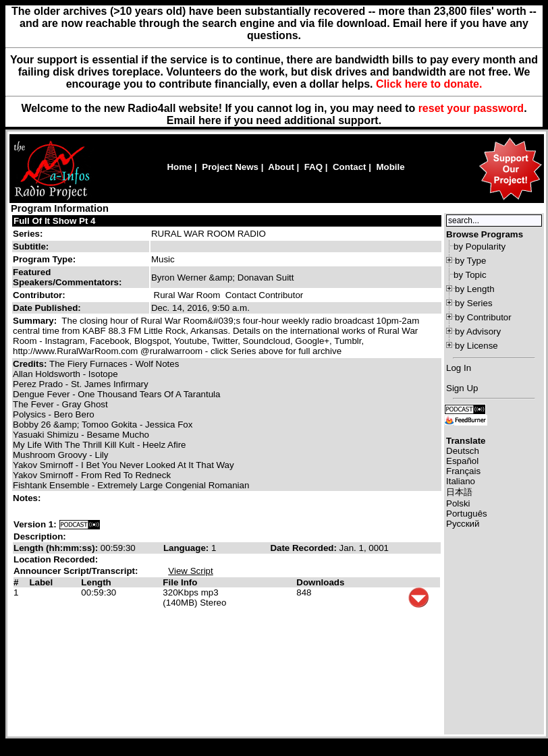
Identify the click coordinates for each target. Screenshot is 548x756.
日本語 (459, 492)
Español (462, 461)
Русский (463, 524)
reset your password (471, 108)
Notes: (28, 498)
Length (96, 582)
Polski (458, 503)
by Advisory (478, 331)
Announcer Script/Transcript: (76, 571)
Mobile (390, 167)
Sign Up (462, 388)
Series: (28, 234)
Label (41, 582)
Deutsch (463, 451)
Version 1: (35, 524)
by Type (470, 261)
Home (179, 167)
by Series (474, 303)
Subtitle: (31, 246)
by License (476, 346)
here (210, 120)
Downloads (320, 582)
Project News (230, 167)
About (281, 167)
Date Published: (47, 308)
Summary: (36, 321)
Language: (187, 548)
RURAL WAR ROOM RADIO (209, 234)
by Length (475, 289)
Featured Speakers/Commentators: (67, 277)
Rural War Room (187, 295)
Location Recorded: (56, 559)
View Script (190, 571)
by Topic (470, 275)
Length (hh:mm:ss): (57, 548)
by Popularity (479, 246)
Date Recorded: (304, 548)
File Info (180, 582)
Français (463, 471)
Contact (350, 167)
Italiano (461, 481)
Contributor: (39, 295)
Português (467, 514)
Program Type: (44, 259)
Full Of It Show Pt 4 (54, 221)
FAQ (313, 167)
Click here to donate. (429, 84)
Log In (459, 368)
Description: (40, 536)
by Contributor (483, 317)
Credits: (31, 364)
